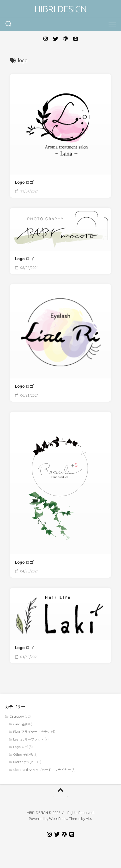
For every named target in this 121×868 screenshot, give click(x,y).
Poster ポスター (25, 762)
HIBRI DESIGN (61, 9)
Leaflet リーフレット (29, 739)
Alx (88, 819)
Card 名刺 (20, 724)
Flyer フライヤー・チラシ (32, 732)
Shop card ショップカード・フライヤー (42, 770)
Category (17, 716)
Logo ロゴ (24, 182)
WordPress (58, 819)
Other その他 (23, 754)
